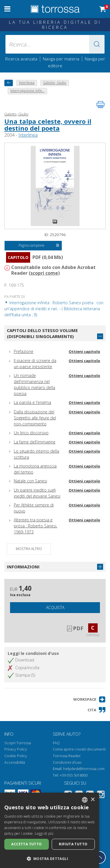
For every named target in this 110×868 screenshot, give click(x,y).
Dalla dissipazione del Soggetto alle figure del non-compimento (35, 418)
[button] (97, 44)
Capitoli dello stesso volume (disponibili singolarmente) (42, 333)
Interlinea (28, 135)
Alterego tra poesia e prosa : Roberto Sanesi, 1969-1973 (35, 526)
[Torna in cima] (99, 857)
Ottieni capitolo (84, 351)
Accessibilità (15, 762)
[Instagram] (101, 795)
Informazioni (23, 567)
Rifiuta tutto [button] (73, 844)
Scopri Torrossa (18, 743)
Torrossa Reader (67, 756)
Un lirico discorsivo (31, 433)
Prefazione (24, 351)
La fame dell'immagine (35, 442)
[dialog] (50, 830)
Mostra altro (29, 549)
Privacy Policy (16, 749)
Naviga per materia (61, 59)
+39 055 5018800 (74, 775)
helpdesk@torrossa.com (84, 769)
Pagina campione (39, 246)
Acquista (55, 607)
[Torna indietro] (9, 83)
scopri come (44, 273)
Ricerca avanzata (21, 59)
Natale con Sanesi (30, 481)
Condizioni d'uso (67, 762)
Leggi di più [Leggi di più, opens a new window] (44, 833)
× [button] (93, 800)
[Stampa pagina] (101, 105)
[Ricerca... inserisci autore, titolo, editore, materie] (55, 44)
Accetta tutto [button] (26, 844)
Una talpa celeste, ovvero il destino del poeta (48, 125)
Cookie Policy (16, 756)
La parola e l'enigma (32, 402)
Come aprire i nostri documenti (79, 749)
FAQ (56, 743)
